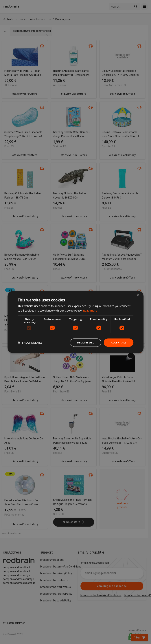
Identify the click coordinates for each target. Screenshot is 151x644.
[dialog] (75, 322)
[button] (30, 343)
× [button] (138, 295)
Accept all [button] (118, 342)
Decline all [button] (86, 342)
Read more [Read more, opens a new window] (90, 310)
